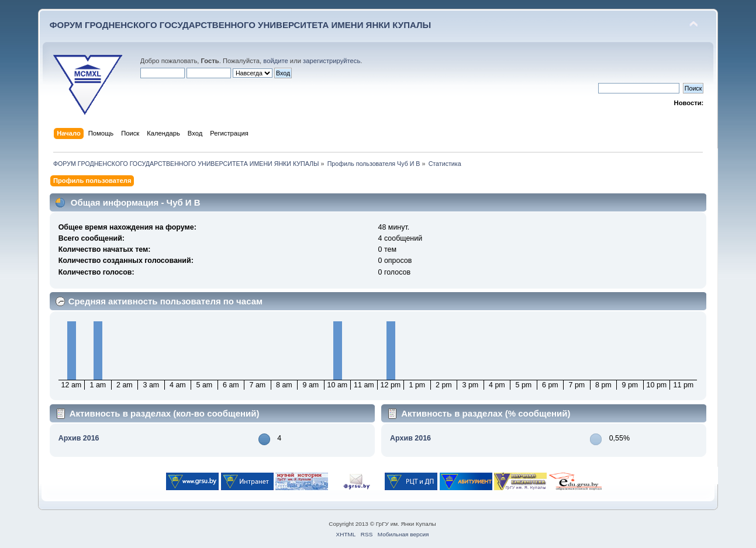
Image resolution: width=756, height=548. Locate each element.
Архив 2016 (79, 438)
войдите (275, 61)
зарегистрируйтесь (332, 61)
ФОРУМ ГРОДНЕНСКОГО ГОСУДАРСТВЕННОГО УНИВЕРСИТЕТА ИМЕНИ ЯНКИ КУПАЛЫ (241, 25)
